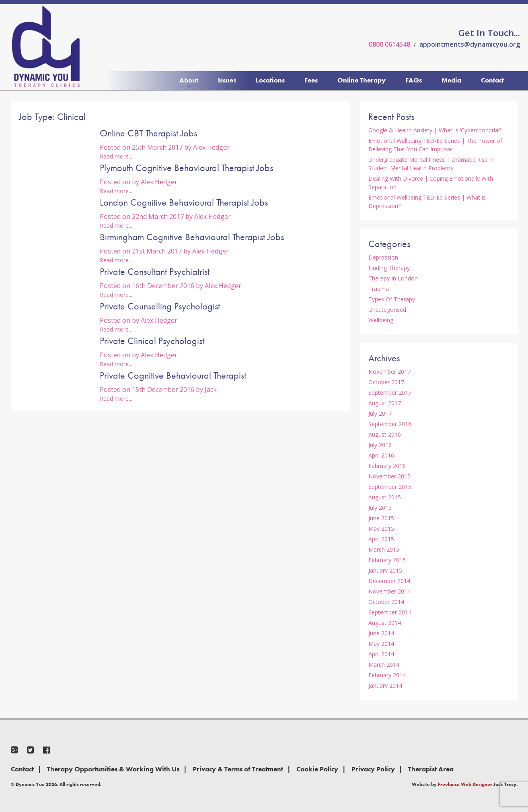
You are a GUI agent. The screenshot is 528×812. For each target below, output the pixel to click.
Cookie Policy (317, 769)
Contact (492, 80)
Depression (383, 257)
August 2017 (385, 403)
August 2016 (385, 434)
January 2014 (385, 685)
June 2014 (381, 633)
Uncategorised (387, 310)
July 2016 (380, 445)
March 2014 (384, 665)
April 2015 (381, 539)
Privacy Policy (373, 769)
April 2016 (381, 455)
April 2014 (381, 654)
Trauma (379, 289)
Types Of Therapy (392, 299)
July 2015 (380, 508)
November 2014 (389, 591)
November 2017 (389, 372)
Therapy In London (393, 278)
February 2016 (387, 466)
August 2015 (385, 497)
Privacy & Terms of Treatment (238, 769)
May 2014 (381, 644)
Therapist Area (431, 769)
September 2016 (390, 424)
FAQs (414, 80)
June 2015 (381, 518)
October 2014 (386, 602)
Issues (227, 80)
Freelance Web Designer (465, 784)
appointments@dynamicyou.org (470, 44)
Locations (270, 80)
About (189, 80)
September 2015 (390, 487)
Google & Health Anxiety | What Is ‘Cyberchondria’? (435, 130)
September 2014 (390, 612)
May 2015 (381, 529)
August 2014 (385, 623)
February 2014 (387, 675)
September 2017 (390, 393)
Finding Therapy (389, 268)
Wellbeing (381, 320)
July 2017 (380, 413)
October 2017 (386, 382)
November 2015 (389, 476)
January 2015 (385, 570)
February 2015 (387, 560)
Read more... (116, 156)
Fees (311, 80)
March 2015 (384, 549)
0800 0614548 (389, 44)
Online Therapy (362, 80)
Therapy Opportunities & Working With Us (113, 769)
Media (451, 80)
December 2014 (389, 581)
